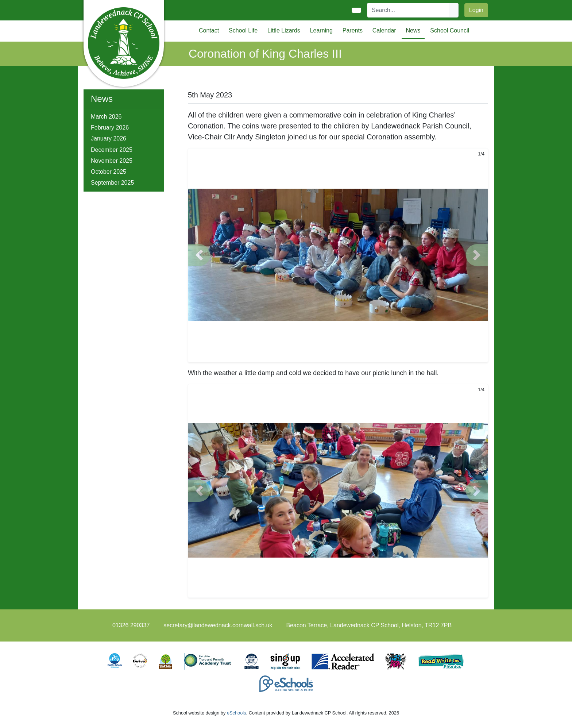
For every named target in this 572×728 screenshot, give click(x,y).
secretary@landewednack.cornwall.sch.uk (218, 625)
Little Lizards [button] (284, 30)
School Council (450, 30)
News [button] (413, 30)
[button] (199, 255)
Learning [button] (321, 30)
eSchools (237, 713)
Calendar (384, 30)
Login (476, 10)
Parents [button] (353, 30)
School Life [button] (243, 30)
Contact (209, 30)
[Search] (408, 10)
